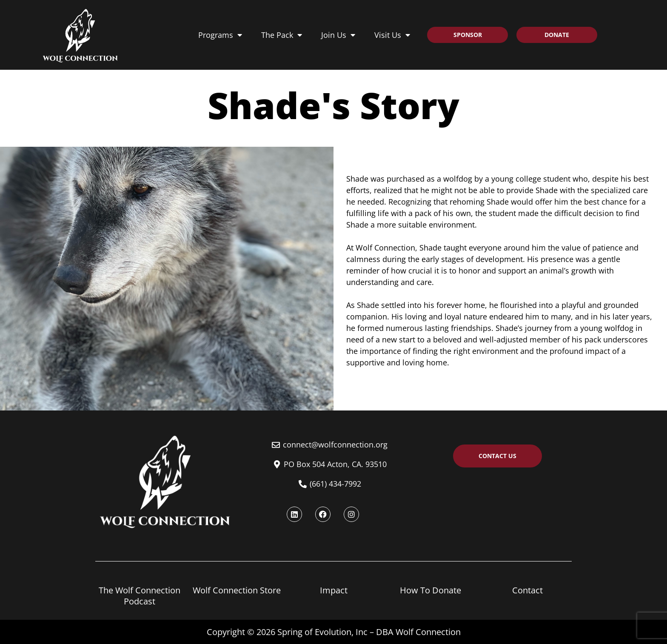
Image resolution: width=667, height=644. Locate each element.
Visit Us (392, 35)
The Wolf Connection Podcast (140, 596)
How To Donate (430, 590)
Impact (334, 590)
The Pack (282, 35)
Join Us (338, 35)
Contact (527, 590)
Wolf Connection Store (237, 590)
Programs (220, 35)
